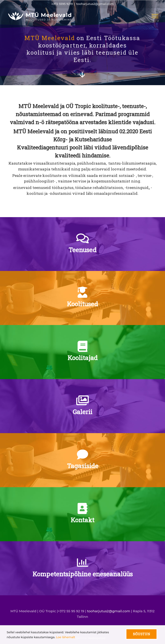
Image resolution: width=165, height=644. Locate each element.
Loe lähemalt (66, 637)
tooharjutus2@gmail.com (95, 4)
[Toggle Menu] (155, 16)
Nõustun (141, 634)
